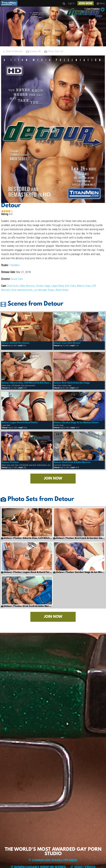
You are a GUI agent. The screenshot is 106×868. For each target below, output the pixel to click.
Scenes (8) (33, 52)
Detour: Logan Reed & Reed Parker (20, 423)
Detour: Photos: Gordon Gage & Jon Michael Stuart (79, 572)
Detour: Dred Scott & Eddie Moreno (72, 462)
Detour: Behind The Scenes (16, 343)
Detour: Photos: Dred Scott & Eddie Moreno (27, 606)
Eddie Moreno (27, 286)
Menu (101, 3)
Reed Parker (62, 290)
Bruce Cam (17, 279)
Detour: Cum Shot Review (67, 343)
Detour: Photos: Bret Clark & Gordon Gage (79, 538)
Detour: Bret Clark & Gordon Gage (72, 383)
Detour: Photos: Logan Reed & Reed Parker (27, 572)
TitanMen (14, 265)
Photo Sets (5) (54, 52)
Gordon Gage (43, 286)
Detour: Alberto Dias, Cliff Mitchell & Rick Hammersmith (27, 383)
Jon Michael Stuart (44, 290)
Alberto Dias (84, 286)
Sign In (71, 3)
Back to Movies (13, 52)
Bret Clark (70, 286)
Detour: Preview (10, 462)
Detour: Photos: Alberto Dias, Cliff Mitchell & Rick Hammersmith (27, 538)
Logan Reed (57, 286)
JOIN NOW (86, 4)
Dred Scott (13, 286)
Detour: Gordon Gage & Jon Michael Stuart (76, 423)
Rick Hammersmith (22, 290)
